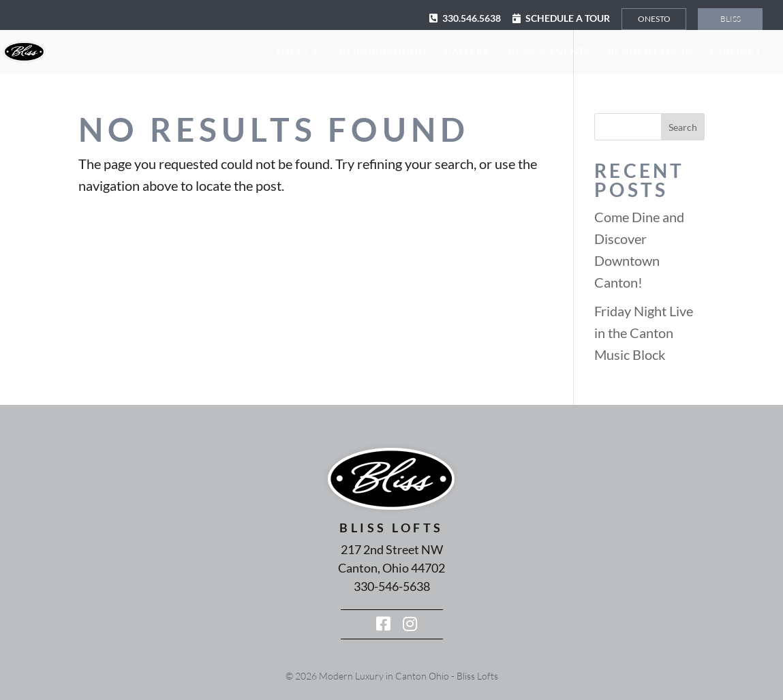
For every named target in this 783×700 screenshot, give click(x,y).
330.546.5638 (472, 18)
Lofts (292, 52)
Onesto (654, 19)
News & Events (549, 52)
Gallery (467, 52)
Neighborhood (383, 52)
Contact (736, 52)
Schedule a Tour (568, 18)
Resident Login (650, 52)
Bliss (731, 19)
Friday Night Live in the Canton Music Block (644, 333)
